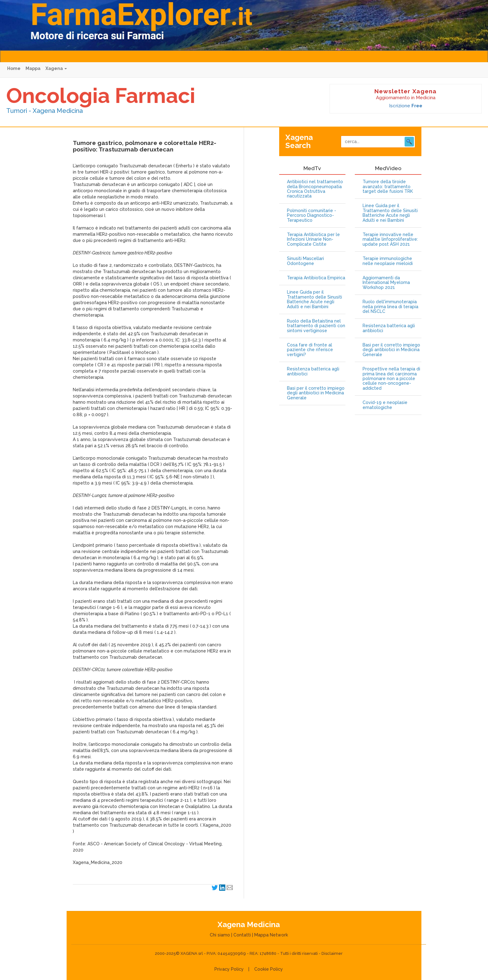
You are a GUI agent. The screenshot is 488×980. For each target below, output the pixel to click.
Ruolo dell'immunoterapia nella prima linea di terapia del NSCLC (390, 307)
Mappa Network (271, 935)
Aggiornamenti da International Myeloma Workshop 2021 (386, 283)
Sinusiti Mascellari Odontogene (305, 261)
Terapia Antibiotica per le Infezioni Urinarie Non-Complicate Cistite (313, 239)
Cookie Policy (269, 969)
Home (14, 68)
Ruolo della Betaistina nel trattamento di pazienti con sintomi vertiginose (316, 326)
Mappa (33, 68)
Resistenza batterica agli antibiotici (313, 371)
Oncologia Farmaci (101, 95)
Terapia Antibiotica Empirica (316, 278)
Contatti (242, 935)
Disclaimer (332, 953)
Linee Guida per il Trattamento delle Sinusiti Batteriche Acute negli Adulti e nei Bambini (314, 299)
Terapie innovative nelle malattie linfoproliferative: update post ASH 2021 (390, 239)
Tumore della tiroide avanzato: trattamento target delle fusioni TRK (388, 187)
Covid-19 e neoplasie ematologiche (385, 405)
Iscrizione (406, 106)
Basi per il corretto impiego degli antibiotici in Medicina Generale (316, 393)
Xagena (56, 68)
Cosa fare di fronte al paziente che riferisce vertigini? (310, 350)
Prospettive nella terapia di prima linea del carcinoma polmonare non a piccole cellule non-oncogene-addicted (391, 379)
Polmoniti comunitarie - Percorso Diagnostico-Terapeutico (312, 216)
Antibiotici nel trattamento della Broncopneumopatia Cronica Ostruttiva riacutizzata (315, 189)
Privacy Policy (229, 969)
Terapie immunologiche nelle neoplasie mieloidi (388, 261)
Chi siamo (220, 935)
